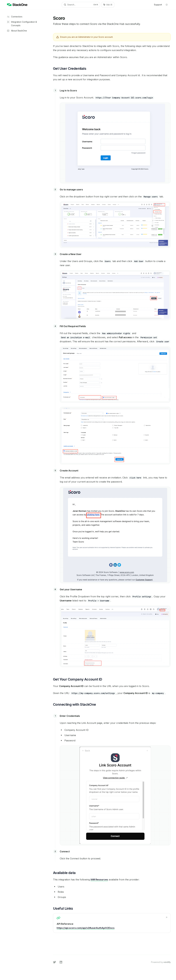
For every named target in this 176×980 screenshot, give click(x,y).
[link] (112, 923)
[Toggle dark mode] (167, 5)
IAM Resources (99, 880)
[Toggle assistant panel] (108, 5)
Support (158, 5)
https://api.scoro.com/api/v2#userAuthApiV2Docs (86, 928)
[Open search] (81, 5)
